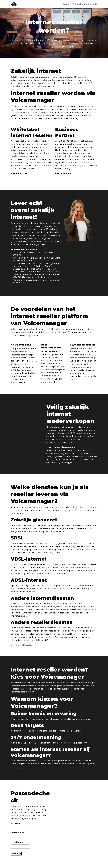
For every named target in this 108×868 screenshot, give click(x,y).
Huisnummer (18, 833)
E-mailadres (18, 842)
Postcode (16, 823)
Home (66, 4)
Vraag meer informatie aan (24, 769)
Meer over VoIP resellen (22, 645)
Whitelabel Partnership (84, 4)
